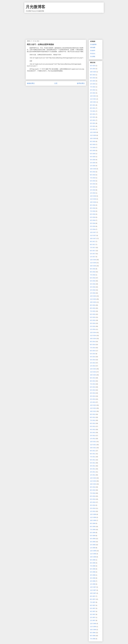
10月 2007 (93, 593)
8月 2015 (93, 308)
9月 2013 (93, 378)
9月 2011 (93, 451)
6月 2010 (93, 496)
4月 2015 (93, 320)
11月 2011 (93, 445)
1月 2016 (93, 293)
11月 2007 (93, 590)
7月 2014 (93, 348)
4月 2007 (93, 611)
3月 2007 (93, 614)
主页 (56, 83)
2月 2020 (93, 163)
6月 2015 (93, 314)
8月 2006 (93, 636)
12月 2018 (93, 196)
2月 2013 (93, 399)
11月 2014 (93, 336)
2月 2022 (93, 93)
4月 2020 (93, 157)
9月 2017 (93, 242)
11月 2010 (93, 481)
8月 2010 (93, 490)
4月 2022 (93, 90)
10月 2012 (93, 411)
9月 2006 (93, 633)
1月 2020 (93, 166)
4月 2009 (93, 539)
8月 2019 (93, 175)
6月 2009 (93, 533)
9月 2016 (93, 269)
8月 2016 (93, 272)
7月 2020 (93, 148)
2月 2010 (93, 508)
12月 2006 (93, 624)
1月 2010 (93, 511)
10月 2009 (93, 520)
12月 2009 (93, 514)
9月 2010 (93, 487)
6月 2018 (93, 214)
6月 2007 (93, 605)
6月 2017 (93, 251)
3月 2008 (93, 578)
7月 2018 (93, 211)
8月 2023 (93, 75)
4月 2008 (93, 575)
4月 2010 (93, 502)
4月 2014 (93, 357)
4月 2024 (93, 66)
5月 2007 (93, 608)
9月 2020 (93, 141)
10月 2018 (93, 202)
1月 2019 (93, 193)
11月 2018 (93, 199)
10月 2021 (93, 102)
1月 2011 (93, 475)
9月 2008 (93, 560)
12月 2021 (93, 96)
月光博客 (93, 57)
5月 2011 (93, 463)
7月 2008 (93, 566)
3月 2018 (93, 223)
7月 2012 (93, 420)
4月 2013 (93, 393)
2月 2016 (93, 290)
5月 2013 (93, 390)
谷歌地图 (93, 47)
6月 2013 (93, 387)
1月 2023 (93, 84)
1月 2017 (93, 257)
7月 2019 (93, 178)
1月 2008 (93, 584)
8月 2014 (93, 345)
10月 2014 (93, 339)
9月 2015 (93, 305)
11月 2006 (93, 627)
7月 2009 (93, 530)
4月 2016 (93, 284)
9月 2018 (93, 205)
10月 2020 (93, 138)
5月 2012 (93, 426)
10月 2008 (93, 557)
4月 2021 (93, 120)
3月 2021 (93, 123)
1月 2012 (93, 439)
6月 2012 (93, 423)
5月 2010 (93, 499)
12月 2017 (93, 232)
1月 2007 (93, 620)
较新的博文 (31, 83)
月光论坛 (93, 54)
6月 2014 (93, 351)
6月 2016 (93, 278)
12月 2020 (93, 132)
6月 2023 (93, 78)
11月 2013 (93, 372)
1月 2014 (93, 366)
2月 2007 (93, 617)
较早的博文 (81, 83)
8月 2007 (93, 599)
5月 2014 (93, 354)
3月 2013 (93, 396)
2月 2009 (93, 545)
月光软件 (93, 51)
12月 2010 (93, 478)
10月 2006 (93, 630)
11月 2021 (93, 99)
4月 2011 (93, 466)
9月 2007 (93, 596)
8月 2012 (93, 417)
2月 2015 (93, 326)
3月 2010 (93, 505)
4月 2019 (93, 184)
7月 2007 (93, 602)
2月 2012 (93, 436)
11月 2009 (93, 517)
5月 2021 (93, 117)
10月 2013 (93, 375)
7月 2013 (93, 384)
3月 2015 (93, 323)
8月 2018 (93, 208)
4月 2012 (93, 430)
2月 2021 (93, 126)
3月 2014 (93, 360)
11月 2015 (93, 299)
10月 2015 (93, 302)
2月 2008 (93, 581)
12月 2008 (93, 551)
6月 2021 (93, 114)
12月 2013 (93, 369)
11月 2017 (93, 235)
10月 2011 (93, 448)
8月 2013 (93, 381)
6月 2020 (93, 151)
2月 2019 (93, 190)
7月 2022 (93, 87)
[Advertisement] (64, 25)
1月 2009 (93, 548)
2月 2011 (93, 472)
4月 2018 (93, 220)
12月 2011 (93, 442)
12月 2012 (93, 405)
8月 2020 (93, 145)
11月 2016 (93, 263)
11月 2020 (93, 135)
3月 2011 (93, 469)
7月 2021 (93, 111)
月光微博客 (35, 7)
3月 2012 (93, 433)
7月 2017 (93, 248)
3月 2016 (93, 287)
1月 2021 (93, 129)
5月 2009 (93, 536)
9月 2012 (93, 414)
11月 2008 (93, 554)
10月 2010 (93, 484)
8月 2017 (93, 245)
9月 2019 (93, 172)
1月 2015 (93, 329)
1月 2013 (93, 402)
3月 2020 (93, 160)
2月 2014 (93, 363)
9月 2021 (93, 105)
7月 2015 (93, 311)
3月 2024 (93, 69)
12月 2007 (93, 587)
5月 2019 (93, 181)
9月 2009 (93, 523)
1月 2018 (93, 229)
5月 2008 (93, 572)
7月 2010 (93, 493)
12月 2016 (93, 260)
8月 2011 (93, 454)
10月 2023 (93, 72)
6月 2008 (93, 569)
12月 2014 (93, 333)
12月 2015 (93, 296)
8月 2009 (93, 527)
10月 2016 (93, 266)
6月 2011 (93, 460)
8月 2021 (93, 108)
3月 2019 (93, 187)
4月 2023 (93, 81)
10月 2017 (93, 239)
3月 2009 (93, 542)
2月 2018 (93, 226)
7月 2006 (93, 639)
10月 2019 (93, 169)
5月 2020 (93, 154)
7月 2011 (93, 457)
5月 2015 (93, 317)
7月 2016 (93, 275)
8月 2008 (93, 563)
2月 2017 (93, 254)
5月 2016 (93, 281)
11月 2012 (93, 408)
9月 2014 (93, 342)
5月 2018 (93, 217)
